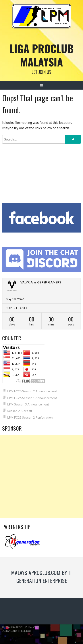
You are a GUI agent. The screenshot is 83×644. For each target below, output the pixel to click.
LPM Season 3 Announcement (28, 404)
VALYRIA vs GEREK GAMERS (41, 282)
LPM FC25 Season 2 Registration (30, 417)
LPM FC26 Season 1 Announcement (32, 398)
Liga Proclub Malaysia (41, 55)
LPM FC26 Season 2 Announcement (32, 391)
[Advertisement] (41, 476)
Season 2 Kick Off (20, 411)
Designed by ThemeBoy (17, 631)
